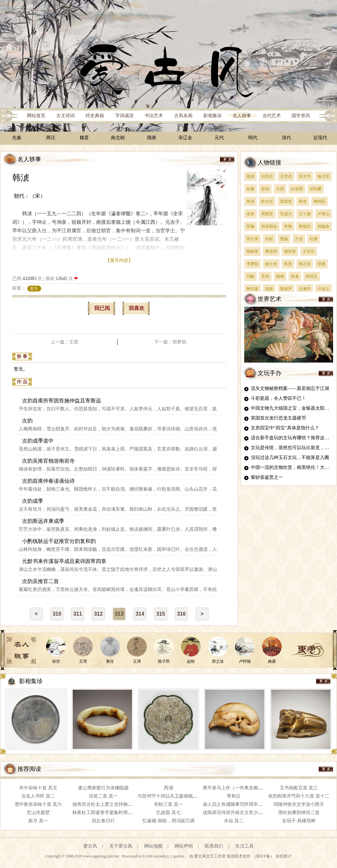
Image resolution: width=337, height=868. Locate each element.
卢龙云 (324, 289)
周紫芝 (267, 214)
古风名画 (183, 116)
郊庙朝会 (269, 226)
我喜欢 (137, 308)
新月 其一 (38, 821)
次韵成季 (33, 501)
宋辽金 (185, 138)
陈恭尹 (286, 289)
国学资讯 (301, 116)
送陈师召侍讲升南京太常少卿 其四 (238, 813)
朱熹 (288, 264)
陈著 (295, 276)
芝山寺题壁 (38, 813)
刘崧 (269, 239)
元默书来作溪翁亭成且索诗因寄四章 (64, 561)
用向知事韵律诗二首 (299, 813)
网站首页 (36, 116)
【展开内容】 (119, 260)
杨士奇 (271, 264)
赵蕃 (250, 189)
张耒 (250, 214)
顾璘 (280, 276)
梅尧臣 (320, 201)
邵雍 (322, 264)
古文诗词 (65, 116)
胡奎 (269, 289)
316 (181, 614)
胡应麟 (316, 189)
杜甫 (314, 239)
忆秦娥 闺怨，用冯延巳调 (168, 821)
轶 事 (22, 357)
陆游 (250, 176)
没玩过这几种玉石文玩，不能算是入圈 (290, 458)
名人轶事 (242, 116)
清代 (286, 138)
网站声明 (184, 846)
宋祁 (265, 276)
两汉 (51, 138)
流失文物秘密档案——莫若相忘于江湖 (290, 388)
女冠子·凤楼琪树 (299, 821)
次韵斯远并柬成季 (43, 521)
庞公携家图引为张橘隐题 (103, 788)
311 (78, 614)
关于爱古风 (121, 846)
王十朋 (305, 214)
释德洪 (305, 226)
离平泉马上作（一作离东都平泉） (237, 788)
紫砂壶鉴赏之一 (267, 477)
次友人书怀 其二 (38, 796)
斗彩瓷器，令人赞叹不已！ (278, 398)
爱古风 (90, 846)
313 (119, 614)
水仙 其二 (234, 821)
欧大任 (267, 201)
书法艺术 (154, 116)
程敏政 (324, 226)
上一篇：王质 (65, 342)
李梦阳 (252, 264)
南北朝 (118, 138)
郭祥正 (312, 276)
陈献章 (252, 251)
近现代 (320, 138)
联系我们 (214, 846)
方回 (280, 189)
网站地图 (153, 846)
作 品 (22, 382)
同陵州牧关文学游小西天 (299, 804)
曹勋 (284, 239)
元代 (219, 138)
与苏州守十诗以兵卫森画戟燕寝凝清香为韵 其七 (187, 796)
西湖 (168, 788)
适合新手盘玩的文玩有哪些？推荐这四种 (292, 438)
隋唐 (152, 138)
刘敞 (250, 276)
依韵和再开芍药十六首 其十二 (299, 796)
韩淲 (21, 178)
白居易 (297, 189)
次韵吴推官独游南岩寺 (48, 461)
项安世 (290, 251)
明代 (253, 138)
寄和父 (234, 796)
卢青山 (324, 214)
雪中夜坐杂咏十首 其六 (38, 804)
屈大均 (305, 176)
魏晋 (84, 138)
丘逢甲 (305, 289)
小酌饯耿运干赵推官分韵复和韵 (59, 541)
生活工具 (245, 846)
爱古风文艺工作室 (210, 856)
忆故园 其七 (168, 813)
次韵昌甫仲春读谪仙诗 (48, 481)
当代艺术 (272, 116)
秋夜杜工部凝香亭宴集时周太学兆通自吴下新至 (121, 813)
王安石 (309, 251)
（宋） (38, 196)
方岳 (299, 239)
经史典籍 (95, 116)
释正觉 (305, 264)
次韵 (27, 421)
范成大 (286, 214)
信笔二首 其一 (103, 796)
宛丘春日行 (103, 821)
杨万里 (324, 176)
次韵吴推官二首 (40, 581)
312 (99, 614)
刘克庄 (267, 176)
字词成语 (124, 116)
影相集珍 (213, 116)
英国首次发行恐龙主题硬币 (278, 418)
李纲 (288, 226)
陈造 (303, 201)
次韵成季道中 (38, 441)
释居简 (271, 251)
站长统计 (284, 856)
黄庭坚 (286, 201)
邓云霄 (252, 239)
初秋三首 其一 (168, 804)
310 (57, 614)
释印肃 (252, 289)
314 (140, 614)
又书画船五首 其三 (299, 788)
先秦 (17, 138)
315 (161, 614)
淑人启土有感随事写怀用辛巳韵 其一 (240, 804)
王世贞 (286, 176)
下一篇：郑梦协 (170, 342)
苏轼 (265, 189)
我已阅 (102, 308)
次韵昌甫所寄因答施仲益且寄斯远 (62, 401)
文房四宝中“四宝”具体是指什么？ (285, 428)
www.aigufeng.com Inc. (102, 856)
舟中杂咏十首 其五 (38, 788)
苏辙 (250, 226)
